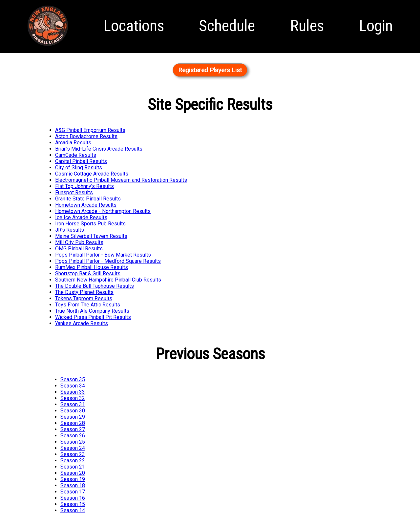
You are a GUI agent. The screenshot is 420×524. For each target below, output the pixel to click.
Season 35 (73, 379)
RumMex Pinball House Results (92, 267)
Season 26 (73, 436)
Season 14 (73, 510)
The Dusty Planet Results (84, 292)
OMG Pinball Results (79, 249)
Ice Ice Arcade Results (81, 217)
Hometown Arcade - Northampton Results (103, 211)
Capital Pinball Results (81, 161)
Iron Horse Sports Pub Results (90, 224)
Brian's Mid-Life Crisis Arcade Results (99, 149)
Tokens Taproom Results (84, 298)
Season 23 (73, 454)
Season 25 (73, 442)
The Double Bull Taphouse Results (94, 286)
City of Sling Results (79, 168)
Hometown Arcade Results (86, 205)
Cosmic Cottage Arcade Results (92, 174)
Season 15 (73, 504)
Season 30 (73, 411)
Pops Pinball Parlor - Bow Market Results (103, 255)
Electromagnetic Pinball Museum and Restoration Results (121, 180)
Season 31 (73, 404)
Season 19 (73, 479)
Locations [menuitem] (134, 26)
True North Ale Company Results (92, 311)
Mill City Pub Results (79, 242)
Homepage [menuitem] (48, 46)
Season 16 (73, 498)
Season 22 (73, 461)
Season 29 (73, 417)
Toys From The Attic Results (88, 305)
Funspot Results (74, 192)
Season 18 (73, 485)
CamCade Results (76, 155)
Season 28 (73, 423)
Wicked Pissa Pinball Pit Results (93, 317)
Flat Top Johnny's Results (84, 186)
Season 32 (73, 398)
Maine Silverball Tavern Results (91, 236)
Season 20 (73, 473)
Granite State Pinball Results (88, 199)
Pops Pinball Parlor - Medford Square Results (108, 261)
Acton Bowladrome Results (86, 136)
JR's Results (70, 230)
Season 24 (73, 448)
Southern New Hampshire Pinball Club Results (108, 280)
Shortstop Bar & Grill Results (88, 273)
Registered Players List (210, 70)
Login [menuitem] (376, 26)
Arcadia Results (73, 143)
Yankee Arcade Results (82, 323)
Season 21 (73, 467)
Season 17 (73, 492)
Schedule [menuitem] (227, 26)
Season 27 (73, 429)
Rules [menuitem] (307, 26)
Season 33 (73, 392)
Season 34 (73, 386)
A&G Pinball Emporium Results (90, 130)
